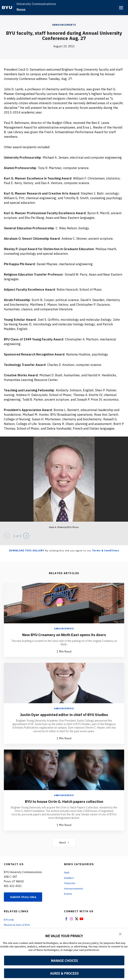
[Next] (26, 536)
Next (64, 842)
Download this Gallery (27, 551)
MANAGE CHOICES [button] (64, 961)
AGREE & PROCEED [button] (64, 973)
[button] (120, 934)
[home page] (7, 8)
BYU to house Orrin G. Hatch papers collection (64, 801)
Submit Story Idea (24, 897)
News (21, 10)
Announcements (64, 25)
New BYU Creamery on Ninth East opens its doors (64, 635)
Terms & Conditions (106, 551)
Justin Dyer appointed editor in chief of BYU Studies (64, 714)
